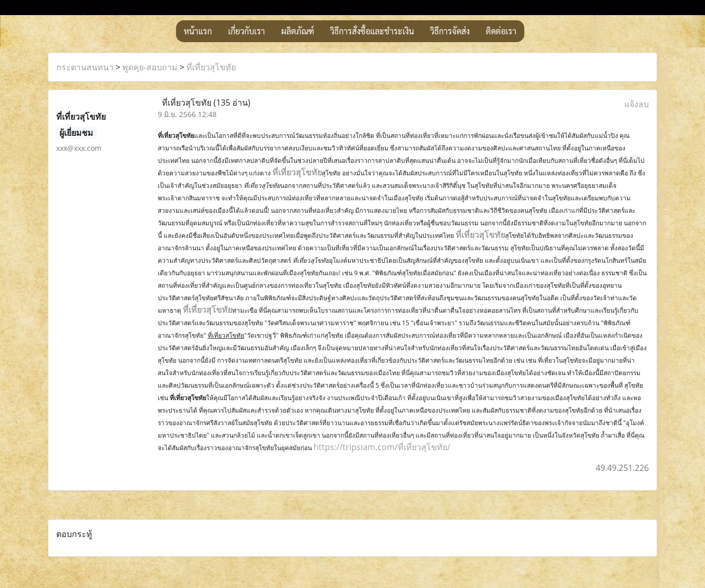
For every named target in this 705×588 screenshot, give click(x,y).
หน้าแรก (198, 31)
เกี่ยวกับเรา (247, 31)
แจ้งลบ (637, 104)
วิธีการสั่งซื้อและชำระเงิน (372, 31)
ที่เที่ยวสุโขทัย (211, 67)
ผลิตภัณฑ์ (298, 31)
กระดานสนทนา (85, 67)
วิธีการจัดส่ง (450, 31)
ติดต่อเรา (501, 31)
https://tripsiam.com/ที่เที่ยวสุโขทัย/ (382, 447)
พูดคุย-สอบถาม (150, 67)
